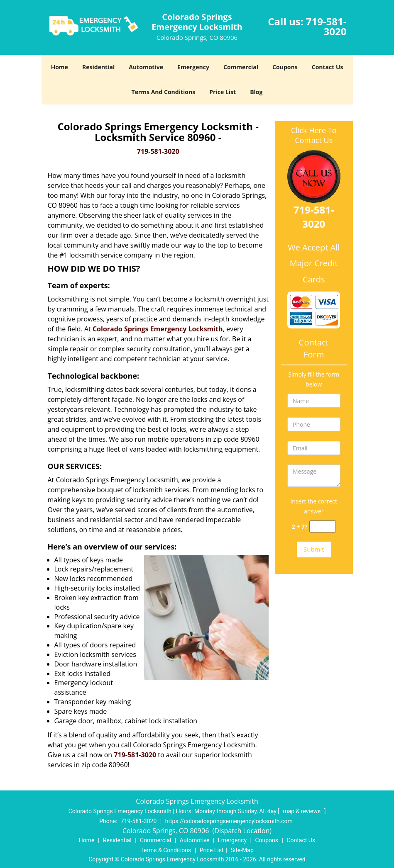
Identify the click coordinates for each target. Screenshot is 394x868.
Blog (256, 92)
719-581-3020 (326, 26)
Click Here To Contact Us (314, 135)
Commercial (241, 67)
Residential (98, 67)
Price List (223, 92)
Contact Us (328, 67)
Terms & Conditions (166, 850)
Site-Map (242, 850)
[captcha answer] (323, 526)
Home (59, 67)
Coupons (285, 67)
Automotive (146, 67)
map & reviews (302, 811)
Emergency (193, 67)
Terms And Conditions (164, 92)
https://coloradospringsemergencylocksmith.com (229, 821)
